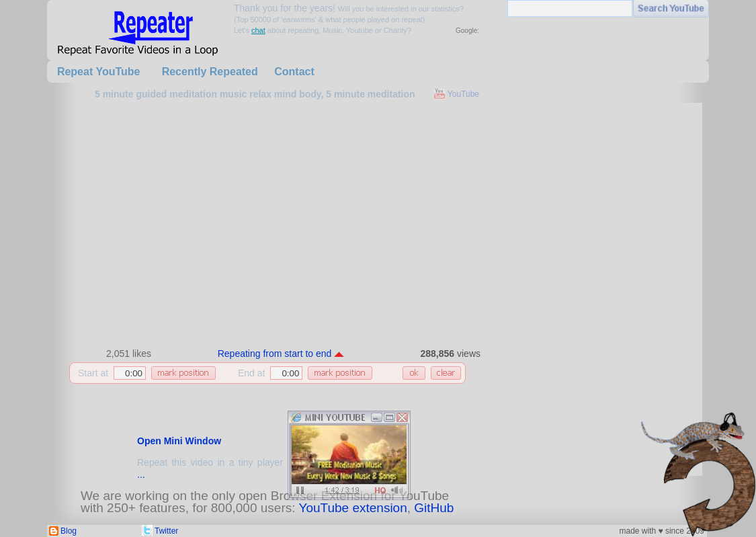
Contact (294, 72)
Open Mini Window (179, 441)
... (141, 474)
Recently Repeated (210, 72)
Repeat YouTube (99, 72)
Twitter (166, 531)
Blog (69, 531)
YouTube (463, 94)
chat (258, 30)
